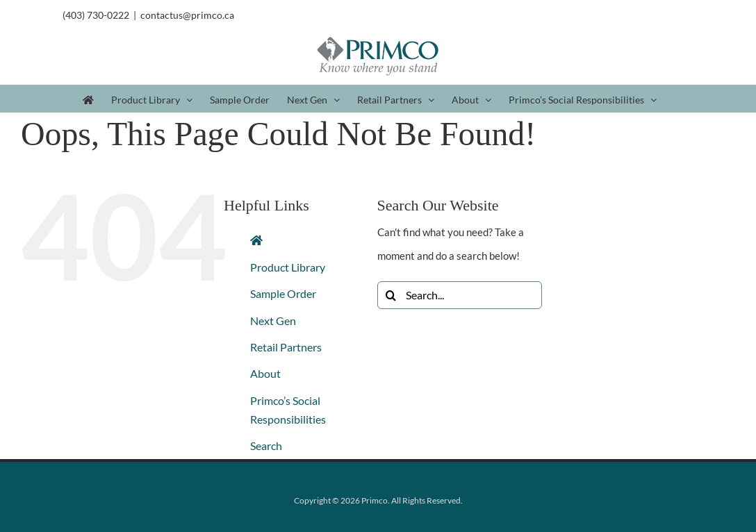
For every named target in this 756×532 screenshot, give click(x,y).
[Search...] (460, 295)
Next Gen (273, 321)
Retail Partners (286, 347)
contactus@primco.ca (187, 15)
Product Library (288, 267)
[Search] (391, 295)
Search (266, 446)
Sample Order (283, 293)
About (265, 373)
